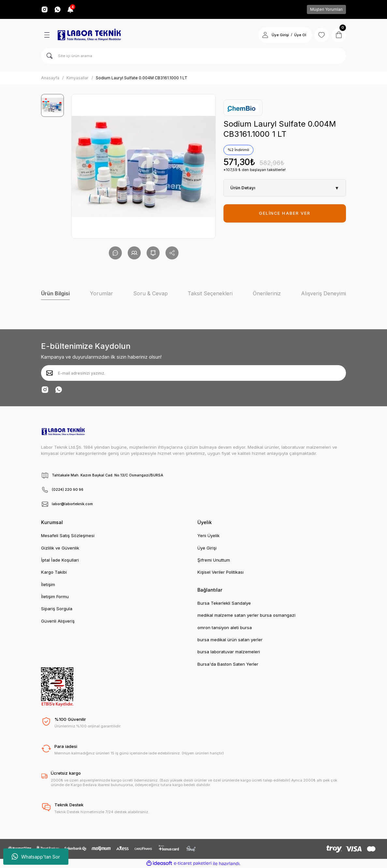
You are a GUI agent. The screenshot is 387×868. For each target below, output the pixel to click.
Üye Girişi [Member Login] (277, 35)
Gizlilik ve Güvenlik (60, 548)
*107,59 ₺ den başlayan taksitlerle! (255, 170)
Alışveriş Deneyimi (323, 293)
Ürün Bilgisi (55, 293)
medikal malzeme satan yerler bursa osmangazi (246, 615)
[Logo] (89, 35)
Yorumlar (101, 293)
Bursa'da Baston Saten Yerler (228, 664)
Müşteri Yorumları (326, 9)
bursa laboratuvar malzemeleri (229, 652)
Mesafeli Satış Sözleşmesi (68, 535)
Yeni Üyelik (208, 535)
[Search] (193, 56)
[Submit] (50, 373)
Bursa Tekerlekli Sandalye (224, 603)
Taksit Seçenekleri (210, 293)
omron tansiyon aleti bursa (225, 628)
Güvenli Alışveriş (58, 621)
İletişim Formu (55, 597)
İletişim (48, 584)
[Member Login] (262, 35)
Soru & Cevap (150, 293)
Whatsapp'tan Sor (36, 857)
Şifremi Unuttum (214, 560)
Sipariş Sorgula (57, 609)
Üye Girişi (207, 548)
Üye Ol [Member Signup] (297, 35)
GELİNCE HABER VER (285, 213)
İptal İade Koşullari (60, 560)
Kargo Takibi (54, 572)
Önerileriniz (267, 293)
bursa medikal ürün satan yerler (230, 640)
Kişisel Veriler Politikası (221, 572)
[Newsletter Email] (193, 373)
